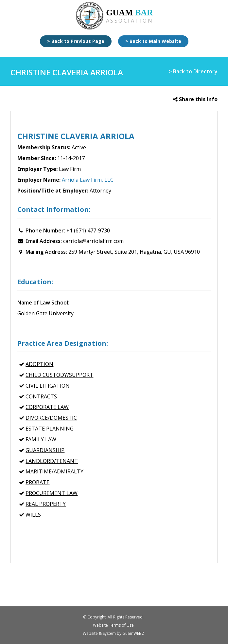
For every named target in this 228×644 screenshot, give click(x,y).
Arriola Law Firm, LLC (88, 180)
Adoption (39, 364)
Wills (33, 515)
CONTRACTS (41, 396)
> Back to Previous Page (76, 41)
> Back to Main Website (153, 41)
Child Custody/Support (59, 375)
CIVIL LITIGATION (48, 386)
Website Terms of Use (113, 625)
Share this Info (195, 99)
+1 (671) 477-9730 (88, 230)
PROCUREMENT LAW (52, 493)
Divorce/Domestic (51, 418)
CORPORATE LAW (47, 407)
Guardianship (45, 450)
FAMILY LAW (41, 439)
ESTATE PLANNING (50, 429)
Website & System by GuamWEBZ (114, 633)
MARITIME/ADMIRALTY (54, 471)
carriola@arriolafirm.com (93, 241)
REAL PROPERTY (46, 504)
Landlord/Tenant (52, 461)
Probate (37, 482)
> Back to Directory (193, 71)
